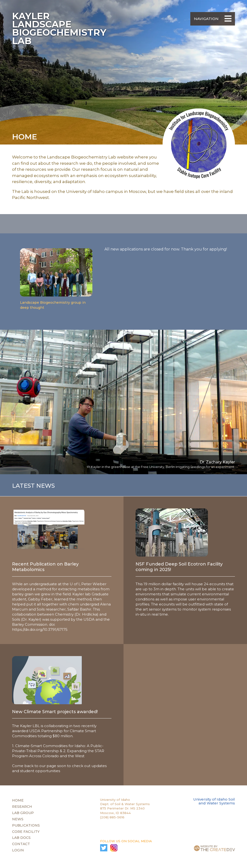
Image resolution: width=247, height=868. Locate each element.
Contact (21, 844)
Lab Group (23, 813)
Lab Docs (21, 838)
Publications (26, 825)
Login (18, 850)
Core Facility (26, 832)
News (18, 819)
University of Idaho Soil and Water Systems (214, 801)
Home (18, 800)
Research (22, 807)
